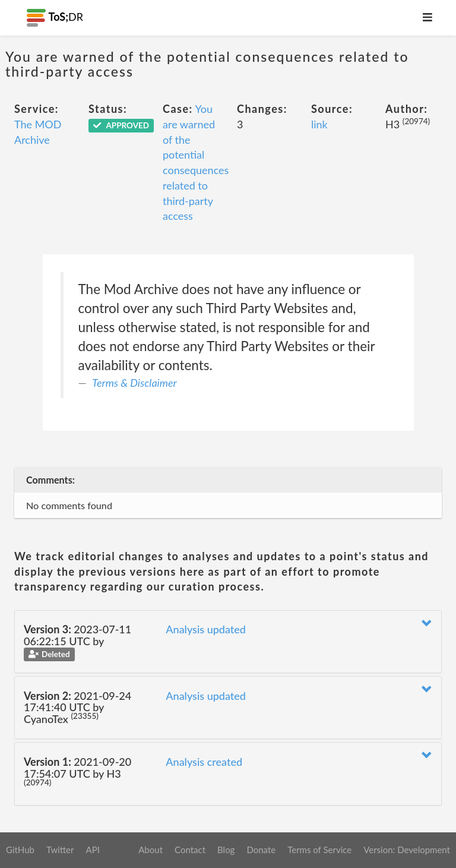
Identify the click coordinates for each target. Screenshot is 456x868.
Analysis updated (206, 629)
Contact (190, 850)
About (151, 850)
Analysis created (204, 762)
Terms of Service (319, 850)
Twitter (60, 850)
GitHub (20, 850)
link (319, 124)
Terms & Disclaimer (134, 383)
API (92, 850)
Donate (261, 850)
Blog (226, 850)
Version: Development (407, 850)
